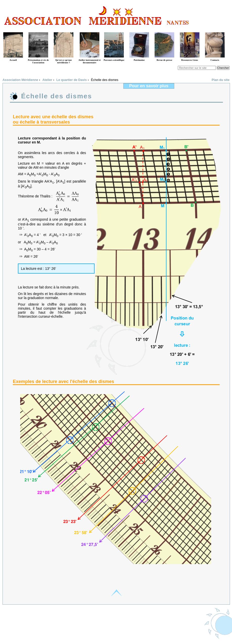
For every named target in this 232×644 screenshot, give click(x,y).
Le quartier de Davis (72, 80)
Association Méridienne (20, 80)
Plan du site (221, 80)
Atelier (47, 80)
